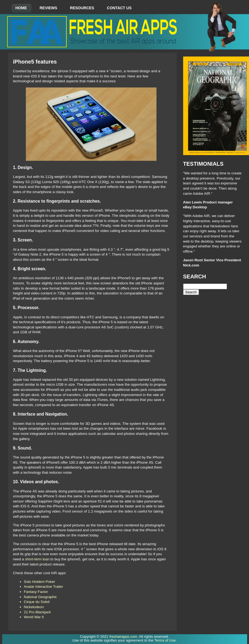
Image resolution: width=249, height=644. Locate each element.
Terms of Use (165, 640)
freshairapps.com (123, 637)
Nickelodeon (34, 607)
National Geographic (41, 597)
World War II (34, 617)
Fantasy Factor (36, 592)
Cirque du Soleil (37, 602)
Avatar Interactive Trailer (44, 587)
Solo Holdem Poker (40, 582)
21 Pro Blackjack (37, 612)
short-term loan (37, 559)
